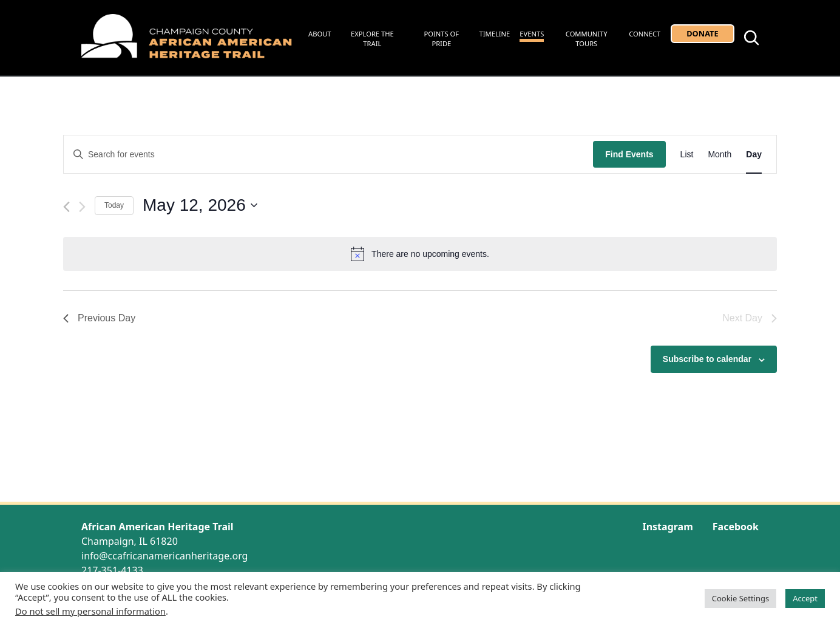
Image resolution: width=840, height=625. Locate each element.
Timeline (495, 34)
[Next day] (82, 207)
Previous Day (99, 318)
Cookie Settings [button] (740, 598)
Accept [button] (805, 598)
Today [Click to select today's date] (114, 205)
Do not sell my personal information (90, 611)
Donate (702, 33)
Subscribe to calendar (707, 359)
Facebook (736, 527)
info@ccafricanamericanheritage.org (164, 556)
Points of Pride (442, 39)
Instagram (667, 527)
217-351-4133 (112, 570)
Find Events (629, 154)
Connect (645, 34)
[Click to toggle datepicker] (200, 205)
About (320, 34)
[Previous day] (66, 207)
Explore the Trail (372, 39)
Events (532, 34)
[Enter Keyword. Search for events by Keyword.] (328, 155)
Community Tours (587, 39)
